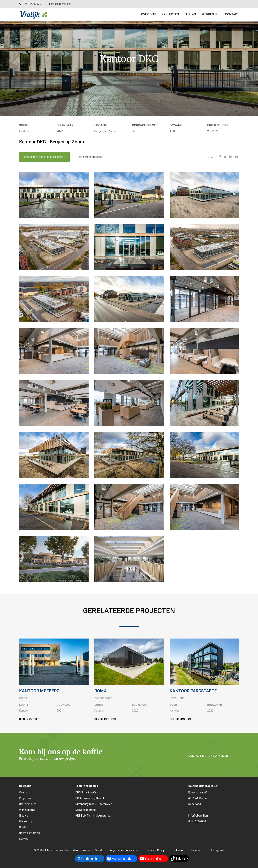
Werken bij (211, 14)
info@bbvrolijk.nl (61, 4)
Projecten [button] (170, 14)
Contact (24, 827)
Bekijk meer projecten (90, 157)
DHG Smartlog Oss (87, 792)
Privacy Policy (156, 850)
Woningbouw (27, 810)
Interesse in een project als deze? (44, 157)
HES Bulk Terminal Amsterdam (94, 816)
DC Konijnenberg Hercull (90, 798)
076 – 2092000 (32, 4)
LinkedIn (178, 850)
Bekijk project (30, 719)
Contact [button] (232, 14)
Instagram (217, 850)
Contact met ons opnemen (208, 756)
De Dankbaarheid (86, 810)
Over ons (148, 14)
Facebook (197, 850)
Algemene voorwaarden (125, 850)
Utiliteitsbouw (27, 804)
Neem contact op (30, 833)
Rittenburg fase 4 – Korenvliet (94, 804)
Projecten (25, 798)
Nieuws (190, 14)
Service (24, 839)
